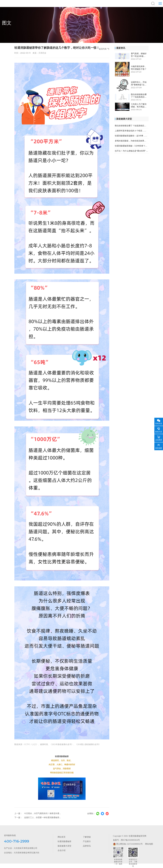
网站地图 (148, 844)
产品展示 (87, 841)
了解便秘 (87, 837)
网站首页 (62, 837)
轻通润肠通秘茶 (64, 841)
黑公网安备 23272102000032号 (128, 844)
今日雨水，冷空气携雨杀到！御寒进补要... (42, 813)
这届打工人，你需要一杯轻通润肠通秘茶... (42, 817)
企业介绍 (62, 850)
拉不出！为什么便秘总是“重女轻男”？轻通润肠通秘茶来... (132, 151)
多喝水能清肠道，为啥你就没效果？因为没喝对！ (132, 141)
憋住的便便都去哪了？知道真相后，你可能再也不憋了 (132, 126)
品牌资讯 (87, 846)
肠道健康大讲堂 (64, 846)
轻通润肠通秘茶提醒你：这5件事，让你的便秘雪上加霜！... (132, 136)
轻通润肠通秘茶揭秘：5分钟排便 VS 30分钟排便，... (132, 146)
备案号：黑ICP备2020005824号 (127, 840)
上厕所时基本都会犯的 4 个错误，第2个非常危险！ (132, 131)
